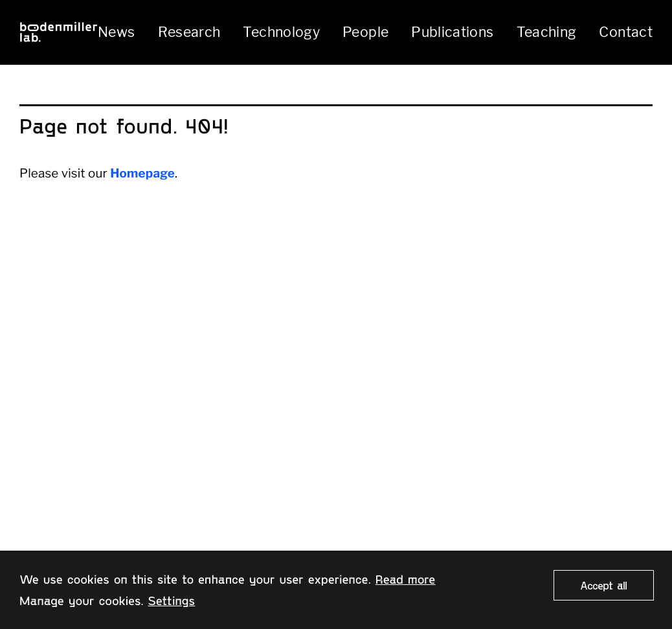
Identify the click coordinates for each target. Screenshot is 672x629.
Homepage (142, 173)
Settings (171, 600)
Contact (626, 32)
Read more (406, 579)
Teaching (547, 32)
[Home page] (59, 32)
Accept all (604, 585)
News (116, 32)
